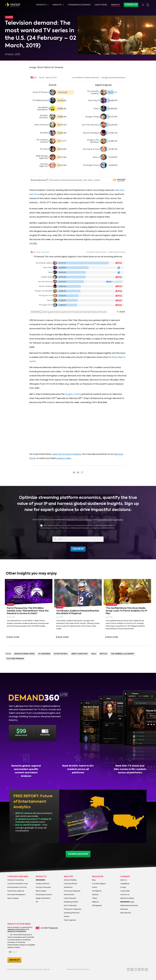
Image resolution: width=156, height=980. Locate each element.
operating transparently (110, 520)
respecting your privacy (80, 520)
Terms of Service (72, 970)
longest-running (73, 394)
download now (78, 854)
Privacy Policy (85, 970)
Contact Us (131, 5)
